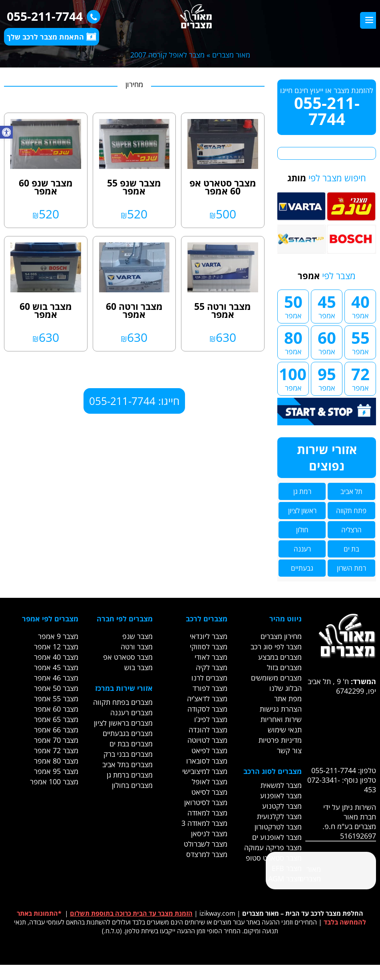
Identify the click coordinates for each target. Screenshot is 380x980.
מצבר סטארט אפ (128, 657)
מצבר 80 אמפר (56, 761)
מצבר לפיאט (209, 750)
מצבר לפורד (210, 688)
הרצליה (351, 530)
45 (327, 306)
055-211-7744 (52, 16)
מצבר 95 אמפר (56, 771)
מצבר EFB (287, 868)
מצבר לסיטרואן (206, 802)
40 (360, 306)
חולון (302, 530)
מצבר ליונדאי (209, 636)
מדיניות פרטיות (280, 740)
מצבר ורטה (137, 647)
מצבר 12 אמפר (56, 647)
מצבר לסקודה (207, 709)
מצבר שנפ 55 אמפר (134, 187)
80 (293, 341)
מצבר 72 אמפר (56, 750)
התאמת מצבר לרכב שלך (52, 37)
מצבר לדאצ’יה (207, 698)
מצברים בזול (284, 667)
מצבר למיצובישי (205, 771)
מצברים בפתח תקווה (123, 702)
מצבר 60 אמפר (56, 709)
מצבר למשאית (281, 785)
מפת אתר (288, 698)
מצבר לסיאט (209, 792)
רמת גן (302, 491)
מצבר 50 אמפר (56, 688)
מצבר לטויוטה (207, 740)
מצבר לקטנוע (282, 806)
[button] (6, 132)
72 (360, 378)
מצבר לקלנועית (279, 816)
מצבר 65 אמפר (56, 719)
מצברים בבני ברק (128, 754)
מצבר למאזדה (207, 813)
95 (327, 378)
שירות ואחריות (281, 719)
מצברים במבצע (280, 657)
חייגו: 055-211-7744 (134, 401)
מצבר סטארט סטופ (274, 858)
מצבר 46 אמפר (56, 678)
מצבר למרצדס (207, 854)
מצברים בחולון (132, 785)
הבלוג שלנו (285, 688)
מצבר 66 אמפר (56, 730)
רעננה (302, 549)
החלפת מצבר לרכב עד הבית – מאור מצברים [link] (303, 913)
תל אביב (351, 491)
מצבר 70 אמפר (56, 740)
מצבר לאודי (211, 657)
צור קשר (289, 750)
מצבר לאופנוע (281, 796)
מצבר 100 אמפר (54, 782)
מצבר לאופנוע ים (277, 837)
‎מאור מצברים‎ (310, 874)
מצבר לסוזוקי (209, 647)
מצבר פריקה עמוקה (273, 847)
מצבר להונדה (208, 730)
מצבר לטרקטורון (278, 827)
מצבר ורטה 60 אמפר (134, 310)
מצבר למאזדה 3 (204, 823)
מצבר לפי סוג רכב (276, 647)
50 (293, 306)
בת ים (351, 549)
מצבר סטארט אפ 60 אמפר (223, 187)
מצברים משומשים (276, 678)
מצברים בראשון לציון (123, 723)
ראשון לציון (302, 511)
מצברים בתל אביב (127, 764)
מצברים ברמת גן (130, 775)
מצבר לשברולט (206, 844)
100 (293, 378)
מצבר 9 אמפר (58, 636)
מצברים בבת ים (131, 744)
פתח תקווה (351, 511)
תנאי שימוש (285, 730)
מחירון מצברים (281, 636)
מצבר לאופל (210, 782)
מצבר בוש (138, 667)
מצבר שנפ (137, 636)
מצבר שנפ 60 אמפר (46, 187)
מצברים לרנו (209, 678)
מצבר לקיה (212, 667)
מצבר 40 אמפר (56, 657)
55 (360, 341)
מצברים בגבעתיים (128, 733)
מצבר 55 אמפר (56, 698)
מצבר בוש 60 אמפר (46, 310)
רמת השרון (351, 568)
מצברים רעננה (131, 712)
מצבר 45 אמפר (56, 667)
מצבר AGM (285, 879)
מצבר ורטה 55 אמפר (223, 310)
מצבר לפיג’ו (211, 719)
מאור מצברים (231, 55)
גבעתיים (302, 568)
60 (327, 341)
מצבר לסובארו (207, 761)
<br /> (326, 726)
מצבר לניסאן (209, 833)
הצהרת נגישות (281, 709)
